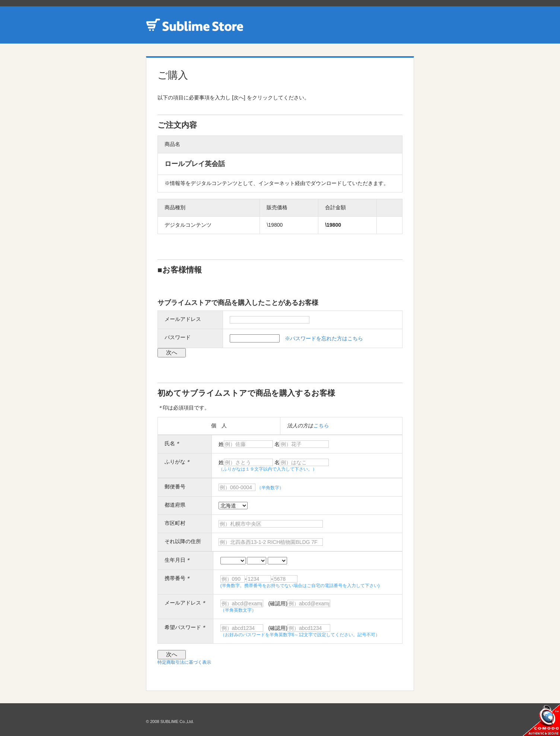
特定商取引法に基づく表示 (184, 662)
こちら (321, 426)
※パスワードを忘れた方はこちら (324, 338)
